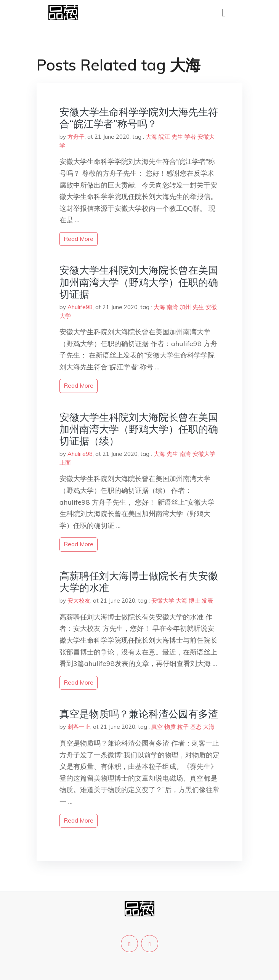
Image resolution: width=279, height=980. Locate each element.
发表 (207, 601)
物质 (170, 727)
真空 (157, 727)
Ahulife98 (80, 307)
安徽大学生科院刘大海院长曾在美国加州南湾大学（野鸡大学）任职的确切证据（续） (139, 429)
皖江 (164, 137)
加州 (185, 307)
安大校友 (79, 601)
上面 (65, 463)
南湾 (172, 307)
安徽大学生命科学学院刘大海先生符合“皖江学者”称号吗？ (139, 118)
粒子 (183, 727)
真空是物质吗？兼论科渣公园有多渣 (139, 714)
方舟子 (76, 137)
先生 (177, 137)
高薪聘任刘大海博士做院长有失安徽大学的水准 (139, 582)
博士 (194, 601)
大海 (151, 137)
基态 (196, 727)
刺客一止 (79, 727)
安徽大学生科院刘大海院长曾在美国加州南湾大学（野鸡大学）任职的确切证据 (139, 282)
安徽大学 (204, 454)
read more (79, 239)
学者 (190, 137)
